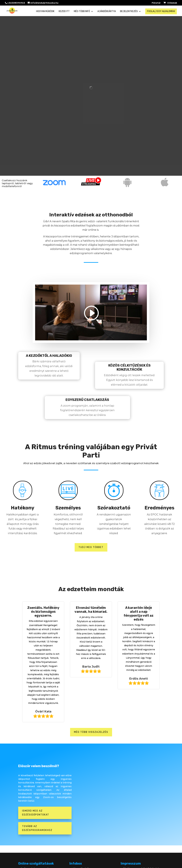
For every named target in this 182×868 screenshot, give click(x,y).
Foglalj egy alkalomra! (161, 11)
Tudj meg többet (91, 547)
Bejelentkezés (129, 11)
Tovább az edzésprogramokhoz (37, 828)
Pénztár (156, 3)
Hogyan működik (45, 11)
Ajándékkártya (107, 11)
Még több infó (82, 11)
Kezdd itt (64, 11)
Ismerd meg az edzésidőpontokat (36, 813)
